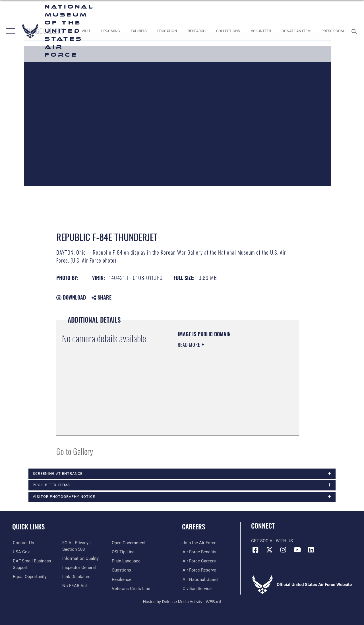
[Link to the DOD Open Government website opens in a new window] (129, 543)
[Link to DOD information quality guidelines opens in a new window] (80, 558)
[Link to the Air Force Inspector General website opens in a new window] (79, 568)
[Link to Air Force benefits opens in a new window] (199, 552)
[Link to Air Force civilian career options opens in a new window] (197, 588)
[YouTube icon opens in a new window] (297, 550)
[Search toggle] (355, 31)
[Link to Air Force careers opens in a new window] (199, 561)
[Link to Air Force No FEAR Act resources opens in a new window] (74, 586)
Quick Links (28, 527)
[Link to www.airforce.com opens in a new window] (199, 543)
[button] (9, 31)
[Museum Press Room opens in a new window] (333, 31)
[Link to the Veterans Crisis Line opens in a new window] (131, 588)
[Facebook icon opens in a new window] (255, 550)
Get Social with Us (272, 541)
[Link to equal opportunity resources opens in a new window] (29, 577)
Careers (194, 527)
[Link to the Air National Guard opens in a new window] (199, 579)
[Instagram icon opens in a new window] (283, 550)
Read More (190, 345)
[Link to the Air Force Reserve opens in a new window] (199, 570)
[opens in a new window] (86, 31)
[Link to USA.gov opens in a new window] (21, 552)
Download (71, 297)
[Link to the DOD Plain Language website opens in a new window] (126, 561)
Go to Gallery (75, 451)
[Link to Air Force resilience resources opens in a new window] (122, 579)
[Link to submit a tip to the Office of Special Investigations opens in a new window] (123, 552)
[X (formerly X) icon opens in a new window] (269, 550)
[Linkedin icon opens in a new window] (311, 550)
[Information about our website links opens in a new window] (77, 577)
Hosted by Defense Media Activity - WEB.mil (182, 601)
